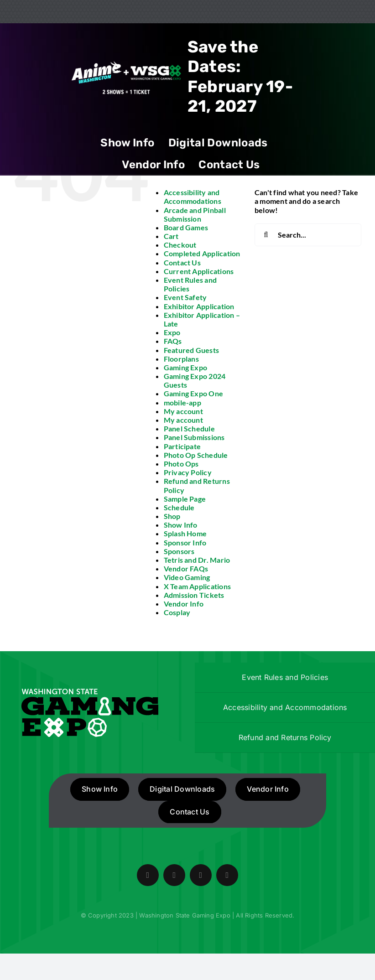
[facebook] (148, 875)
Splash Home (185, 533)
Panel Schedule (189, 428)
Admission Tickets (194, 595)
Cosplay (177, 612)
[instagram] (201, 875)
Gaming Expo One (194, 393)
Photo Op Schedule (196, 455)
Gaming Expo (186, 367)
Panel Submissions (194, 437)
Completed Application (202, 253)
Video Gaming (187, 577)
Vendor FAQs (186, 568)
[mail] (227, 875)
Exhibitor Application (199, 306)
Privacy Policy (188, 472)
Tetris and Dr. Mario (197, 560)
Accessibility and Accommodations (193, 197)
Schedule (179, 507)
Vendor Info (184, 604)
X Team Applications (198, 586)
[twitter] (174, 875)
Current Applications (199, 271)
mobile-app (182, 402)
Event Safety (185, 297)
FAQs (173, 341)
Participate (182, 446)
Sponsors (179, 551)
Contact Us (182, 262)
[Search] (266, 235)
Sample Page (185, 499)
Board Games (186, 227)
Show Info (181, 525)
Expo (172, 332)
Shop (172, 516)
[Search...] (308, 235)
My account (183, 411)
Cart (171, 236)
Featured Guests (192, 350)
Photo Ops (181, 464)
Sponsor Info (185, 542)
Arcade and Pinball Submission (195, 214)
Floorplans (181, 359)
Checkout (180, 245)
